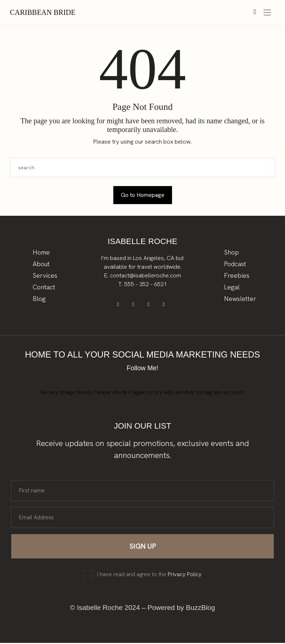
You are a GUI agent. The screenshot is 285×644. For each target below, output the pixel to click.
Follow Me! (142, 369)
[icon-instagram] (150, 305)
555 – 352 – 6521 (146, 284)
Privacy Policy (185, 575)
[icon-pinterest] (135, 305)
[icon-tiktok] (164, 305)
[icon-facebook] (121, 305)
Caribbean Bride (43, 12)
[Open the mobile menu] (267, 13)
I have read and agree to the (149, 576)
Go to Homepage (143, 195)
